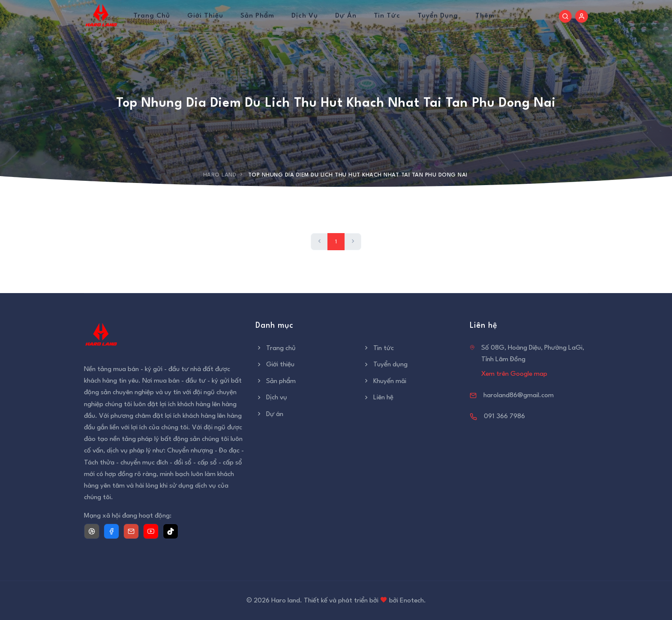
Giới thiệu (205, 16)
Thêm (485, 16)
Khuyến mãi (384, 381)
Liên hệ (378, 398)
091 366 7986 (504, 416)
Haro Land (220, 175)
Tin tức (387, 16)
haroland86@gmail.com (519, 395)
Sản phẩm (257, 16)
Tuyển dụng (438, 16)
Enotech (412, 601)
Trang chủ (152, 16)
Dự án (346, 16)
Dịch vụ (305, 16)
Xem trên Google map (514, 374)
